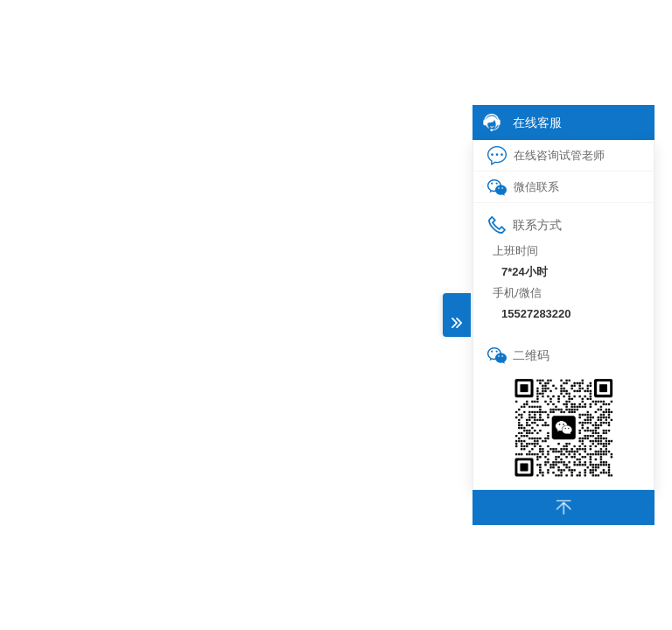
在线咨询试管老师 (546, 156)
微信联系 (523, 188)
